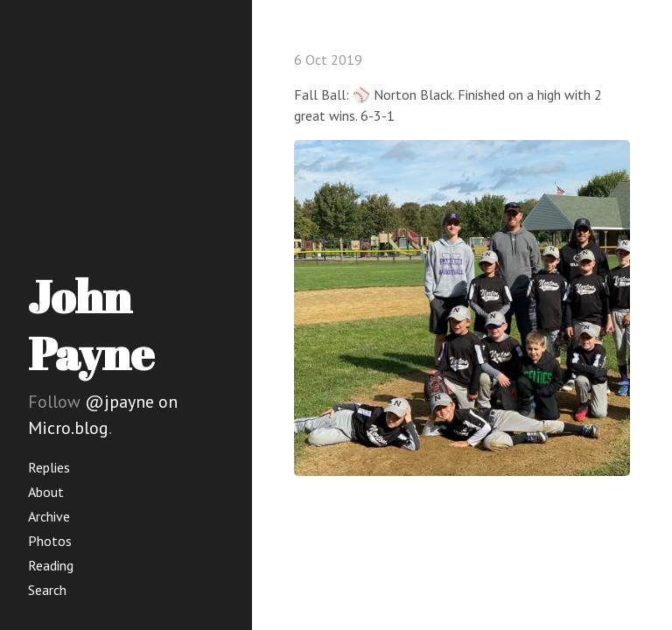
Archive (49, 516)
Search (47, 590)
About (46, 492)
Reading (51, 565)
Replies (49, 467)
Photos (50, 541)
